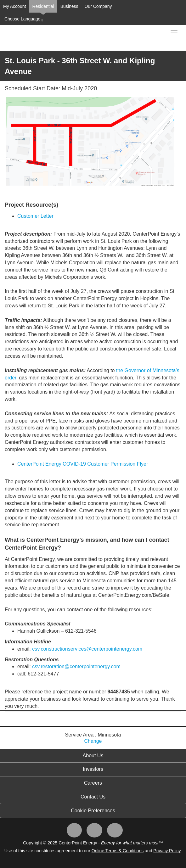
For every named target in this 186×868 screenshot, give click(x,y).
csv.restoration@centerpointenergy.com (76, 666)
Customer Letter (35, 216)
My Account (14, 6)
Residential (43, 6)
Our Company (98, 6)
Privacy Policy (167, 851)
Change (93, 741)
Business (69, 6)
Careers (93, 783)
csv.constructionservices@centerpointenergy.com (87, 649)
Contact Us (93, 797)
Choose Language (23, 19)
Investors (93, 769)
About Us (93, 756)
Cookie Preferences (93, 811)
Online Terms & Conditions (118, 851)
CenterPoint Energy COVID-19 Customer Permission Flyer (83, 464)
